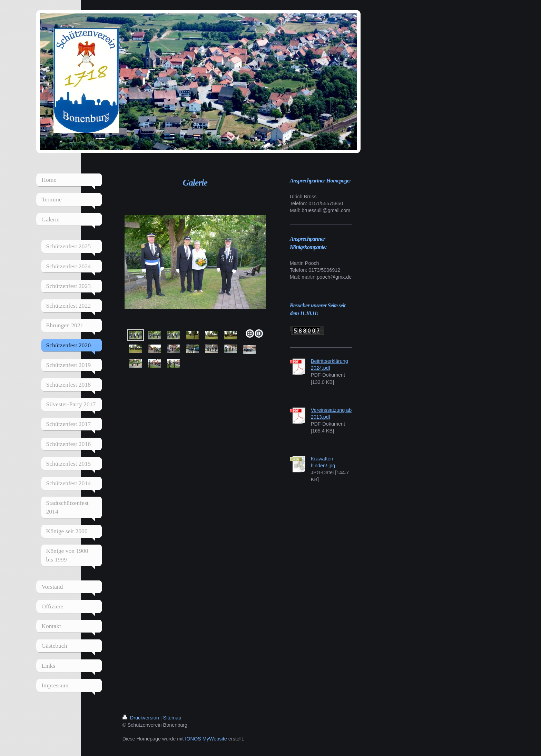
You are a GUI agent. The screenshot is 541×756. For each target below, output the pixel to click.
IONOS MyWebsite (206, 739)
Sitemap (172, 718)
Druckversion (141, 718)
